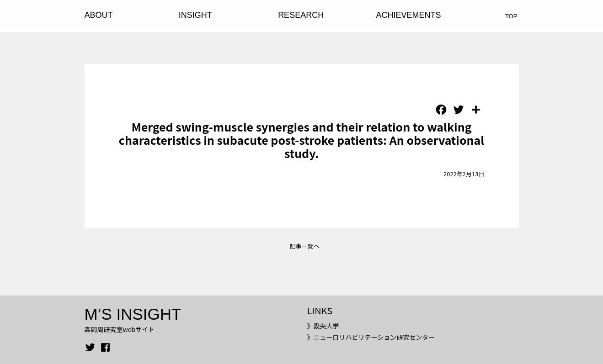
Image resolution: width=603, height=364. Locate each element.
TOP (511, 16)
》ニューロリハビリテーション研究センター (371, 337)
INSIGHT (195, 15)
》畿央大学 (323, 326)
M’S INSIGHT (133, 314)
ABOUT (99, 15)
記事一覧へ (304, 246)
